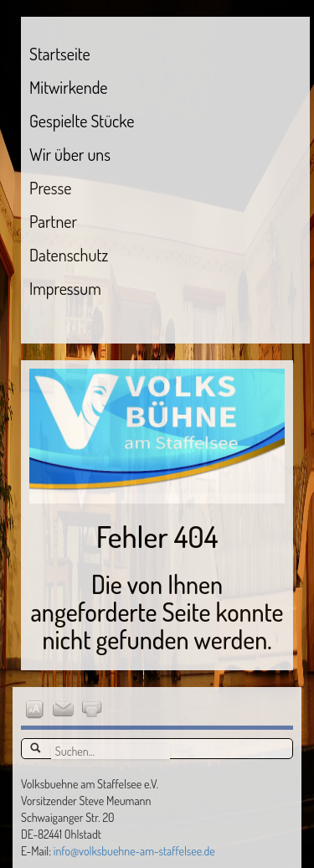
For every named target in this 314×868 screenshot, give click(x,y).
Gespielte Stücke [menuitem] (82, 121)
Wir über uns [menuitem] (70, 154)
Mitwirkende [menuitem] (68, 87)
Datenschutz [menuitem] (69, 255)
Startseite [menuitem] (60, 54)
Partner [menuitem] (53, 221)
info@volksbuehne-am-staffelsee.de (134, 851)
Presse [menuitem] (50, 188)
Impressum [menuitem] (65, 288)
